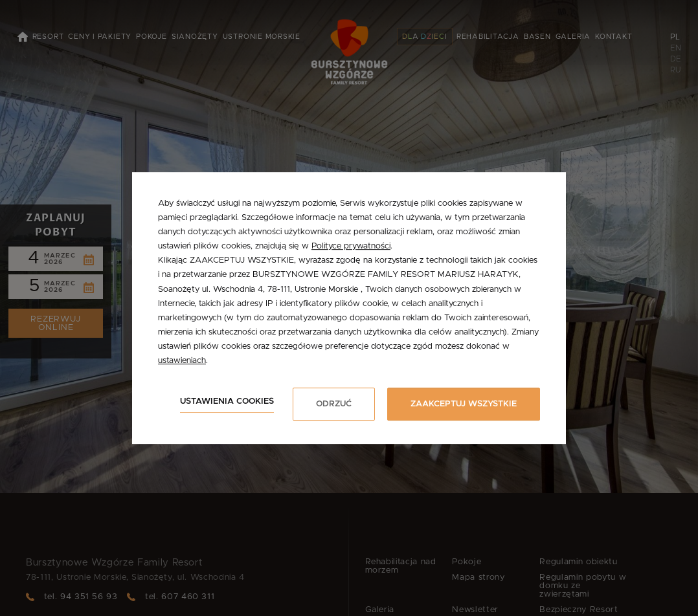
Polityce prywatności (351, 246)
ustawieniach (182, 361)
